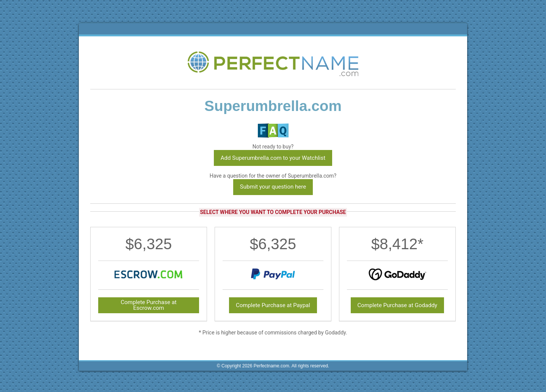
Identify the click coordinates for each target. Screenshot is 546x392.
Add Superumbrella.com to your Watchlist (273, 158)
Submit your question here (273, 187)
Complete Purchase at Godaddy (398, 305)
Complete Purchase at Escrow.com (149, 305)
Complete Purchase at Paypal (273, 305)
